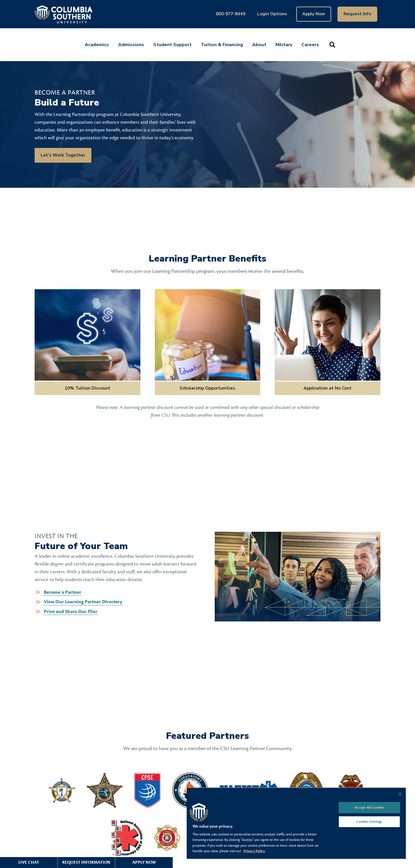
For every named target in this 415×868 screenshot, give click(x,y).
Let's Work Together (63, 155)
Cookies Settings (369, 822)
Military (284, 45)
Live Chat (29, 862)
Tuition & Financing (222, 45)
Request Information (86, 862)
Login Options (272, 14)
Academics (97, 45)
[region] (296, 823)
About (259, 45)
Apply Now (314, 14)
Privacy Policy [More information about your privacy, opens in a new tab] (254, 851)
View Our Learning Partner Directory (83, 602)
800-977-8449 (231, 14)
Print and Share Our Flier (71, 612)
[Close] (400, 794)
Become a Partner (63, 592)
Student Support (172, 45)
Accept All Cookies (369, 807)
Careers (310, 45)
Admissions (131, 45)
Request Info (357, 14)
